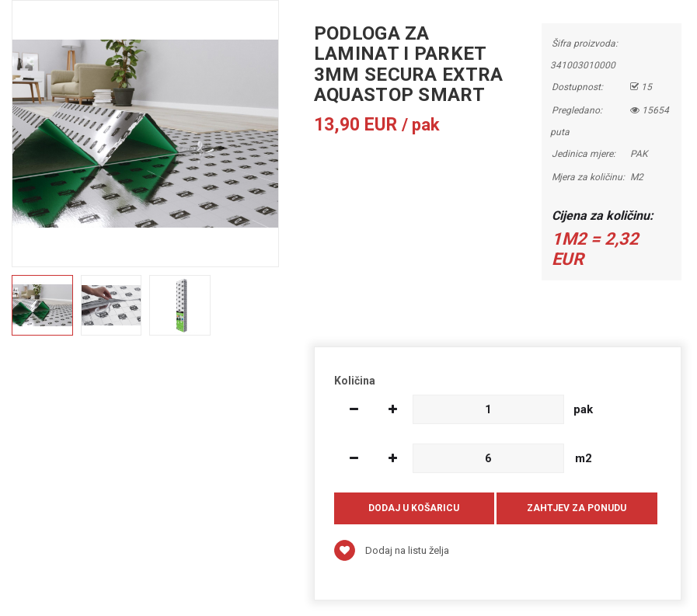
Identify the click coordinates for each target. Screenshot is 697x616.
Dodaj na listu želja (392, 550)
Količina (355, 381)
